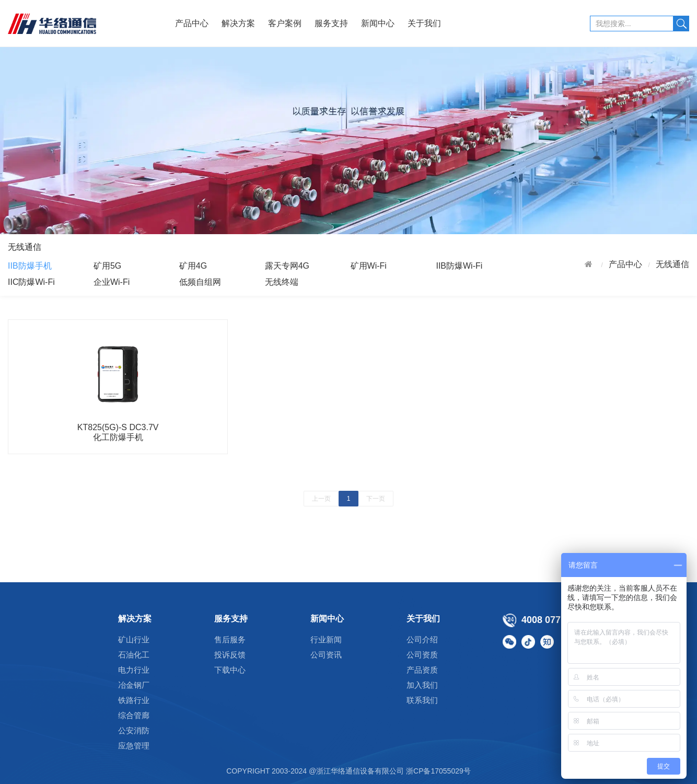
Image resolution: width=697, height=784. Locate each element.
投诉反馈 (230, 655)
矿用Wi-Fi (369, 266)
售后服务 (230, 639)
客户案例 (285, 23)
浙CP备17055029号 (438, 771)
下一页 (376, 499)
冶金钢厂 (134, 685)
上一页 (321, 499)
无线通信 (672, 264)
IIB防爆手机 (30, 266)
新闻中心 (378, 23)
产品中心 (192, 23)
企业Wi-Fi (112, 282)
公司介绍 (422, 639)
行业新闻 (326, 639)
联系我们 (422, 700)
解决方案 (238, 23)
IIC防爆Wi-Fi (31, 282)
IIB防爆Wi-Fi (459, 266)
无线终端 (282, 282)
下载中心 (230, 670)
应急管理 (134, 746)
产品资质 (422, 670)
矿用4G (193, 266)
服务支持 (331, 23)
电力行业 (134, 670)
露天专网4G (287, 266)
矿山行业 (134, 639)
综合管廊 (134, 715)
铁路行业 (134, 700)
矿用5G (107, 266)
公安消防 (134, 730)
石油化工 (134, 655)
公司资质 (422, 655)
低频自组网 (200, 282)
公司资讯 (326, 655)
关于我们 (424, 23)
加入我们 (422, 685)
